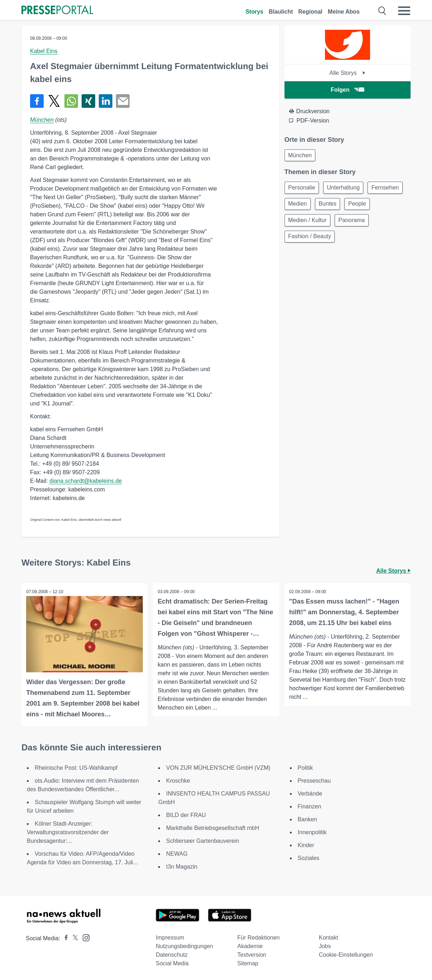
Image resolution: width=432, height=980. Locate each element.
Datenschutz (172, 954)
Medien (339, 206)
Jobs (325, 945)
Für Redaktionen (258, 937)
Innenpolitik (312, 832)
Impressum (170, 937)
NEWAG (177, 853)
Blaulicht (281, 12)
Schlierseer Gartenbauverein (203, 840)
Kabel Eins (44, 51)
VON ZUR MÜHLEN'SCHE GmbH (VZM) (218, 767)
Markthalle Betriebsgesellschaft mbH (213, 827)
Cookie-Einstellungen (346, 954)
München (42, 120)
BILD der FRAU (186, 814)
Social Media (172, 963)
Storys (254, 12)
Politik (305, 767)
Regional (310, 12)
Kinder (306, 844)
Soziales (309, 857)
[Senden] (123, 101)
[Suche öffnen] (382, 11)
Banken (307, 819)
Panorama (386, 223)
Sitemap (248, 963)
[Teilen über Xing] (88, 101)
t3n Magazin (182, 866)
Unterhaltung (346, 189)
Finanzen (310, 806)
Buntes (372, 206)
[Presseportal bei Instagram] (84, 936)
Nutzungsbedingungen (184, 945)
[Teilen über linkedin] (106, 101)
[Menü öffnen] (404, 11)
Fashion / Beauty (311, 241)
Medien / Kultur (340, 223)
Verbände (310, 793)
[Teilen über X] (54, 101)
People (298, 223)
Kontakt (329, 937)
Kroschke (178, 780)
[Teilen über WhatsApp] (71, 101)
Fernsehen (303, 206)
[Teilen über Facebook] (37, 101)
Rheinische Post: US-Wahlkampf (76, 767)
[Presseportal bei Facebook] (64, 938)
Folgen (347, 90)
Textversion (252, 954)
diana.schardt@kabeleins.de (86, 481)
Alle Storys (347, 73)
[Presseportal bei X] (73, 938)
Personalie (303, 189)
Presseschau (314, 780)
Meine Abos (344, 12)
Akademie (250, 945)
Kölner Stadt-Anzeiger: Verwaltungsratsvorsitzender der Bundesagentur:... (68, 832)
